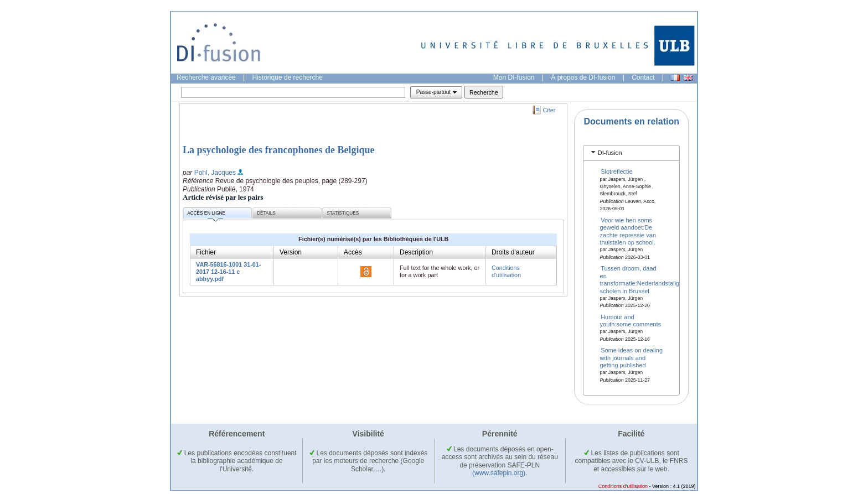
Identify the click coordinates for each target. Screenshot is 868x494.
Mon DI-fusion (514, 77)
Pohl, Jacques (215, 173)
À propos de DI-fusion (583, 77)
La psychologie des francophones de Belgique (279, 150)
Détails (266, 213)
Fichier (206, 252)
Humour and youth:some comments (631, 320)
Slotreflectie (616, 171)
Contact (643, 77)
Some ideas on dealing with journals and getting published (632, 358)
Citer (549, 110)
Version (291, 252)
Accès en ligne (206, 215)
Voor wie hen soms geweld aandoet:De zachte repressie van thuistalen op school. (628, 231)
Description (416, 252)
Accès (353, 252)
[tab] (631, 153)
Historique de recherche (288, 77)
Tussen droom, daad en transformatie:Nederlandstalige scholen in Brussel (642, 279)
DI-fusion (610, 153)
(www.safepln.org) (499, 473)
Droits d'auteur (513, 252)
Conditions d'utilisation (506, 271)
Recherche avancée (206, 77)
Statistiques (343, 213)
